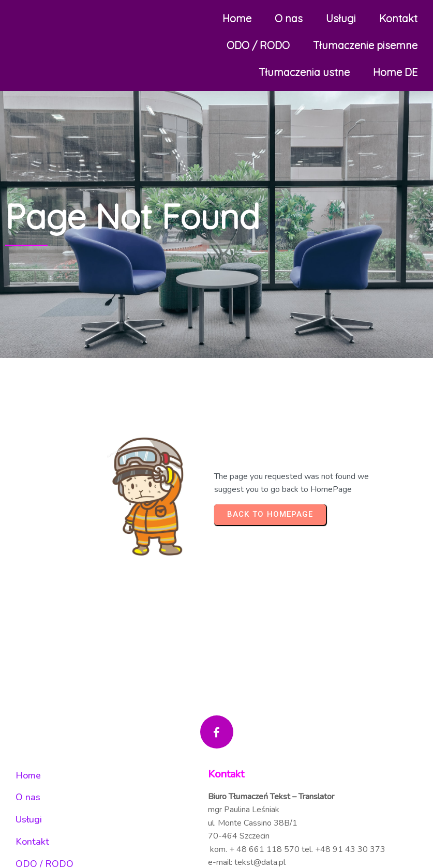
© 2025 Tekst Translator (216, 613)
